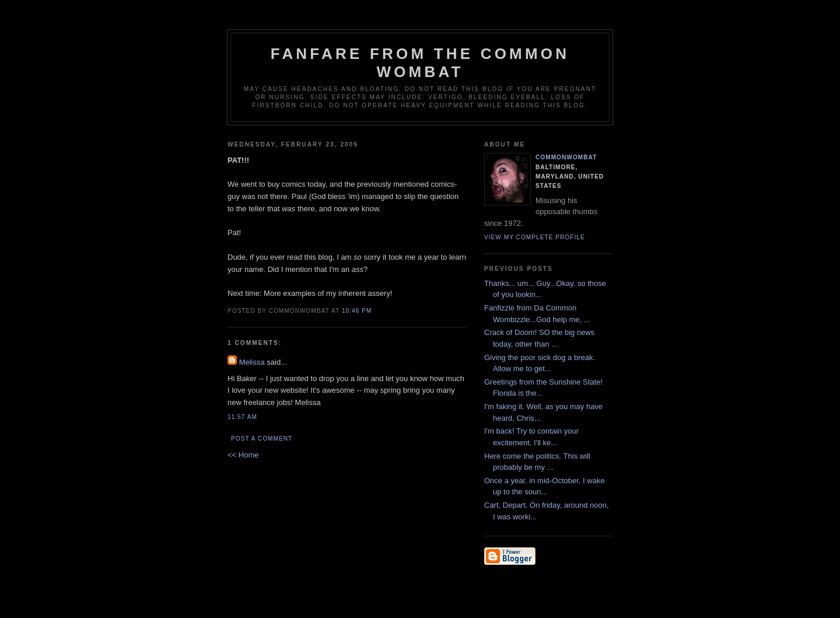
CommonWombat (566, 157)
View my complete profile (535, 237)
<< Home (243, 455)
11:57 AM (242, 417)
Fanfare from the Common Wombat (420, 63)
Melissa (252, 362)
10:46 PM (357, 311)
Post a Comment (262, 439)
